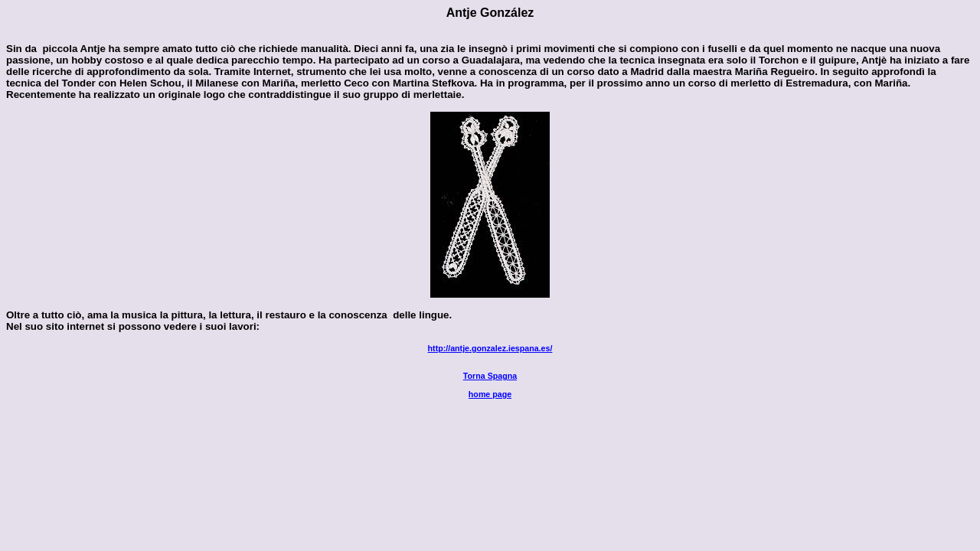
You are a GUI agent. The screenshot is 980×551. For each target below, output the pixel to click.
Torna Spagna (490, 376)
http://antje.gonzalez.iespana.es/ (490, 348)
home (490, 394)
